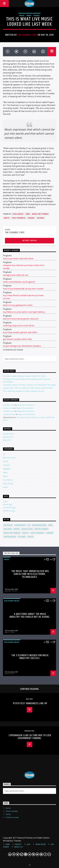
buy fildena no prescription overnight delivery (24, 312)
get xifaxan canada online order (18, 339)
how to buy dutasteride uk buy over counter (23, 289)
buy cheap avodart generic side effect (20, 332)
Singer (31, 218)
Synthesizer (10, 537)
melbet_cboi (8, 408)
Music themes (41, 529)
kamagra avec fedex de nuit (16, 275)
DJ (4, 454)
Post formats (19, 218)
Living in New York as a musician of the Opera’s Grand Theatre (28, 388)
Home (8, 808)
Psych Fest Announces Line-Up (30, 703)
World (37, 15)
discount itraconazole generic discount (21, 319)
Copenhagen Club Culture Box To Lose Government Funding (30, 737)
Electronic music (9, 458)
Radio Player (41, 844)
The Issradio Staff (27, 35)
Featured (7, 465)
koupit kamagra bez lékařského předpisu (22, 346)
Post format (8, 480)
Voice (31, 537)
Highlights (7, 469)
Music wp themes (40, 214)
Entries (7, 504)
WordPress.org (9, 511)
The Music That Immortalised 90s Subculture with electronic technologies (30, 574)
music (17, 529)
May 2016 (7, 440)
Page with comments (26, 405)
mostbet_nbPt (9, 405)
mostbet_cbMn (9, 414)
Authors (8, 525)
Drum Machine (39, 525)
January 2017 (8, 437)
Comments (9, 508)
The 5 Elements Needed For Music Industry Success (24, 391)
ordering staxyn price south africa (19, 325)
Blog (29, 844)
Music (22, 15)
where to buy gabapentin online (18, 305)
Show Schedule (12, 811)
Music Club (27, 529)
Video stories (8, 484)
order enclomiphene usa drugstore (19, 282)
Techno (41, 218)
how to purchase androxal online (18, 258)
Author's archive (30, 241)
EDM (28, 214)
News (29, 15)
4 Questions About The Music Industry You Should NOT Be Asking (29, 385)
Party (7, 218)
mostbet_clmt (8, 411)
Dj (29, 525)
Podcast (18, 844)
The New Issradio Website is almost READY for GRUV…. (25, 376)
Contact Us (18, 847)
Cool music (18, 214)
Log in (5, 501)
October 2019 (8, 434)
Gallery (8, 529)
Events (6, 461)
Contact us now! (12, 817)
